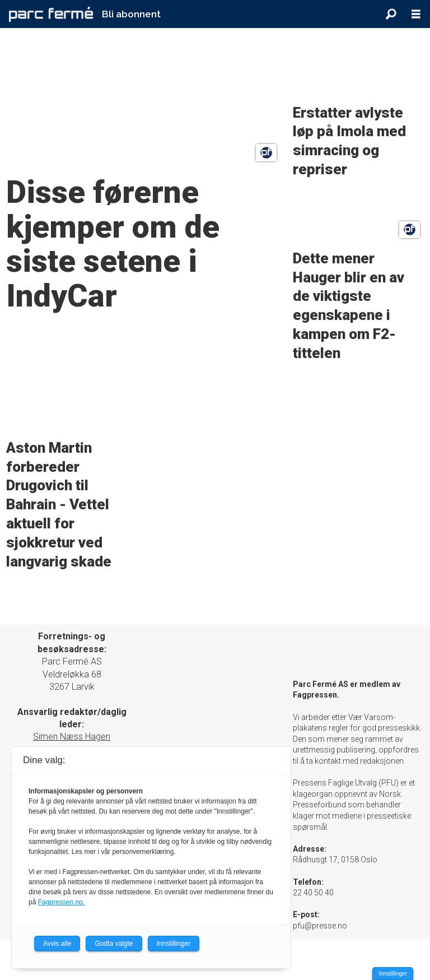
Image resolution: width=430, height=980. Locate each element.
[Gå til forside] (51, 14)
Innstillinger (393, 974)
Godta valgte (114, 944)
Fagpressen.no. (61, 902)
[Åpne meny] (416, 14)
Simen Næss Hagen (72, 737)
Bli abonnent (131, 14)
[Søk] (391, 14)
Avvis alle (57, 944)
